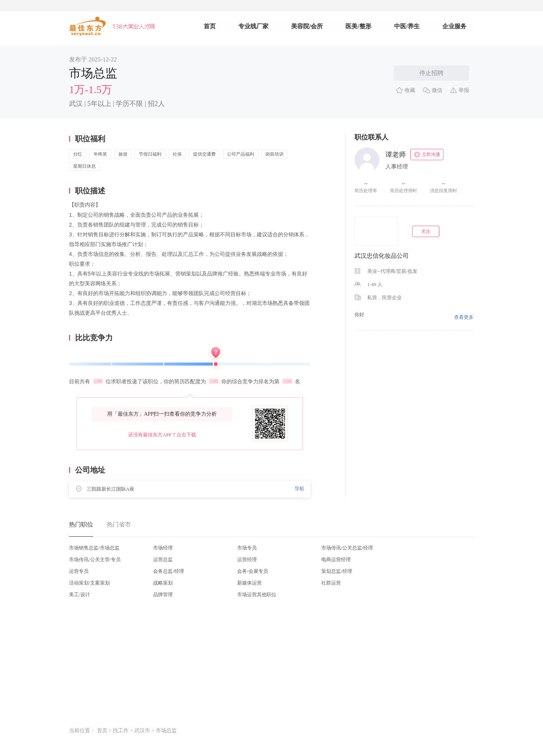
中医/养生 (407, 26)
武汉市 (142, 731)
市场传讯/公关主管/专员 (95, 559)
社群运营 (331, 583)
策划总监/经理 (337, 571)
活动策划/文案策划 (89, 583)
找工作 (121, 731)
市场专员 (247, 548)
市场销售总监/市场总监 (94, 548)
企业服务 (454, 26)
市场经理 (163, 548)
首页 (210, 26)
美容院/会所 (307, 26)
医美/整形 (358, 26)
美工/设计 (80, 595)
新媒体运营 (249, 583)
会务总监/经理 (169, 571)
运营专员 (79, 571)
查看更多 (464, 317)
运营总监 (163, 559)
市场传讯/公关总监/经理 (347, 548)
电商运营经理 (336, 559)
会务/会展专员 (253, 571)
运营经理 (247, 559)
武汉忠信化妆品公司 (382, 256)
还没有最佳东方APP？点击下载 (162, 435)
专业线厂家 (253, 26)
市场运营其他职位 (257, 595)
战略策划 (163, 583)
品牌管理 (163, 595)
